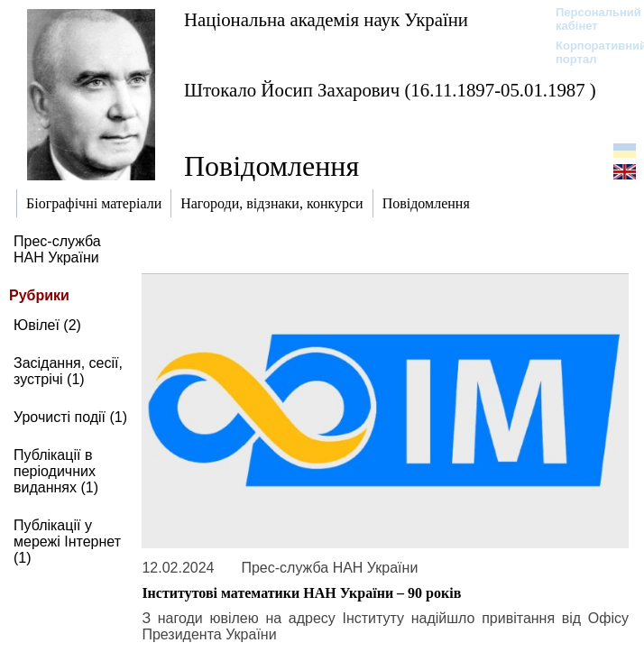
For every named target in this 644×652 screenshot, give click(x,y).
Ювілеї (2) (47, 325)
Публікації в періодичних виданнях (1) (56, 471)
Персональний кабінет (589, 19)
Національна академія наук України (326, 19)
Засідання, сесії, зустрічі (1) (68, 371)
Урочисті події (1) (70, 417)
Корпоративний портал (589, 52)
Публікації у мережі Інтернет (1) (67, 542)
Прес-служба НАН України (57, 249)
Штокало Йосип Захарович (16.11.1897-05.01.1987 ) (390, 90)
